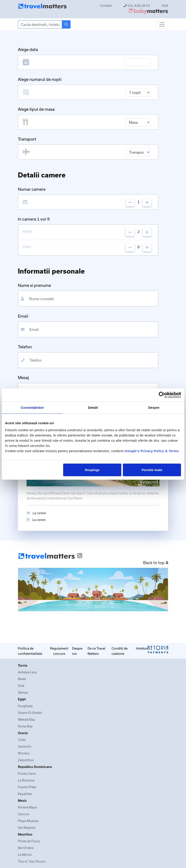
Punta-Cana (27, 774)
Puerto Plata (27, 787)
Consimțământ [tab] (32, 408)
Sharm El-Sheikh (30, 713)
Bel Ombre (26, 848)
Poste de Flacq (29, 841)
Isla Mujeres (27, 828)
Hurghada (25, 706)
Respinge (92, 470)
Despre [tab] (154, 408)
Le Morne (25, 855)
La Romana (26, 780)
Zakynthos (26, 760)
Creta (22, 740)
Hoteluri (142, 648)
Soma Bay (25, 726)
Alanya (23, 692)
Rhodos (24, 753)
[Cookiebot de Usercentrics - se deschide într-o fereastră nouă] (162, 395)
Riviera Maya (27, 807)
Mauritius (25, 834)
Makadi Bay (26, 719)
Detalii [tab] (93, 408)
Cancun (24, 814)
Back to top (156, 563)
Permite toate (152, 470)
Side (21, 686)
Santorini (25, 746)
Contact (106, 6)
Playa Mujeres (28, 821)
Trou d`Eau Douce (32, 861)
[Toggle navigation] (162, 24)
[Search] (40, 24)
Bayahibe (25, 794)
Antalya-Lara (27, 672)
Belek (22, 679)
